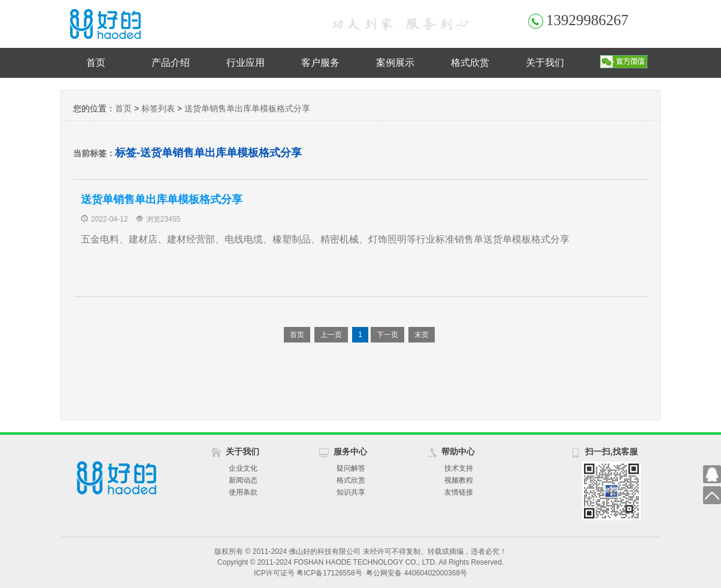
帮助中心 (458, 451)
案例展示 (395, 63)
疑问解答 (351, 468)
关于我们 (545, 63)
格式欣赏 (470, 63)
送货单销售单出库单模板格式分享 (247, 108)
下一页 (387, 335)
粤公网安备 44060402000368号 (416, 573)
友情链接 (459, 492)
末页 (422, 335)
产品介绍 (171, 63)
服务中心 (350, 451)
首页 (96, 63)
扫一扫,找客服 (611, 451)
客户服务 (320, 63)
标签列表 (158, 108)
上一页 (331, 335)
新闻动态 (243, 480)
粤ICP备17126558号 (329, 573)
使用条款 (243, 492)
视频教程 (459, 480)
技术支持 (459, 468)
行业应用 (246, 63)
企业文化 (243, 468)
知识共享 (351, 492)
